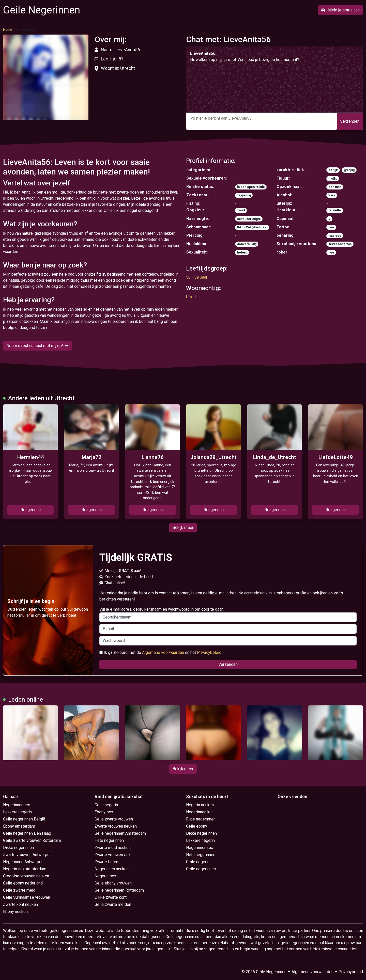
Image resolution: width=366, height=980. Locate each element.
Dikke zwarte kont (111, 897)
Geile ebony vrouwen (113, 883)
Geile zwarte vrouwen (114, 819)
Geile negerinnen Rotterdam (119, 890)
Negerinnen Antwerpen (23, 862)
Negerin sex (105, 876)
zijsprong (244, 195)
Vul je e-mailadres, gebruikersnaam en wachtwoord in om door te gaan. (228, 614)
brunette (335, 210)
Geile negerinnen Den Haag (27, 833)
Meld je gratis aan (340, 10)
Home (7, 29)
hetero (242, 252)
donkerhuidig (247, 244)
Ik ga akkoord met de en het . (161, 652)
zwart (241, 210)
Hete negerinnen (109, 840)
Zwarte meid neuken (113, 848)
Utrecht (192, 297)
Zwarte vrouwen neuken (116, 826)
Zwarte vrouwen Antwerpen (27, 855)
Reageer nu (31, 510)
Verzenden (350, 121)
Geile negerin (106, 805)
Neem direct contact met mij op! (37, 346)
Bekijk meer (183, 527)
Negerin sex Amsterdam (25, 869)
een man (335, 187)
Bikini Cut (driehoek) (252, 227)
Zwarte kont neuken (20, 904)
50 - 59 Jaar (197, 277)
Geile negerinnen (201, 869)
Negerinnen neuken (112, 869)
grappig (349, 170)
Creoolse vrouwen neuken (26, 876)
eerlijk (333, 170)
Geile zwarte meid (19, 890)
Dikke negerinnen (18, 848)
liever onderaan (340, 244)
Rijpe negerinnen (201, 819)
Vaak (332, 195)
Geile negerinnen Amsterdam (120, 833)
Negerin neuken (200, 805)
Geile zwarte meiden (113, 904)
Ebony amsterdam (19, 826)
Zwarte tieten (106, 862)
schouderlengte (249, 219)
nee (331, 227)
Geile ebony (197, 826)
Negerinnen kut (199, 812)
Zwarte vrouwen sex (113, 855)
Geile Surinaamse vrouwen (27, 897)
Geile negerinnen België (24, 819)
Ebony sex (104, 812)
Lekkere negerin (17, 812)
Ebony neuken (15, 912)
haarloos (335, 236)
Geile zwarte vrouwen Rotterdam (32, 840)
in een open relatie (251, 187)
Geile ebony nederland (23, 883)
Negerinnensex (17, 805)
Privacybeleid (209, 652)
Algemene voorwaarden (163, 652)
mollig (333, 179)
